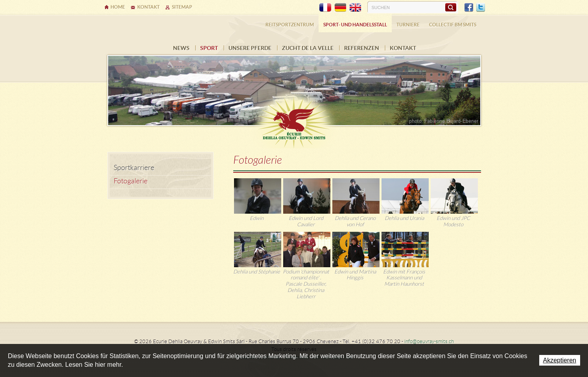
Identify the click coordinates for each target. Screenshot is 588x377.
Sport (209, 48)
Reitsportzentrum (290, 25)
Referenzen (362, 48)
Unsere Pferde (250, 48)
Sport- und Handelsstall (355, 25)
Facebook (469, 7)
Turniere (408, 25)
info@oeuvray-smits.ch (429, 341)
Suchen (451, 7)
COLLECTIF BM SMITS (453, 25)
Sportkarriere (134, 168)
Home (118, 7)
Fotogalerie (131, 181)
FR (325, 7)
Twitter (481, 7)
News (181, 48)
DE (340, 7)
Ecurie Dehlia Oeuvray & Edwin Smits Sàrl (294, 119)
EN (355, 7)
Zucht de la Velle (308, 48)
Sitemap (182, 7)
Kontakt (403, 48)
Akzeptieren (560, 360)
